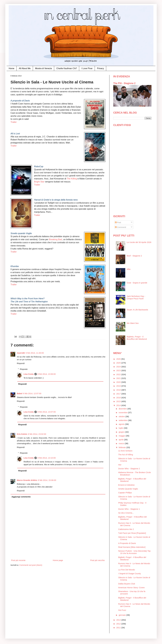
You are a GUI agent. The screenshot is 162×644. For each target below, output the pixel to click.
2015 (119, 401)
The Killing (72, 179)
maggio (122, 436)
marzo (122, 443)
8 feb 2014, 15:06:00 (47, 480)
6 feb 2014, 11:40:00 (35, 353)
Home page (58, 560)
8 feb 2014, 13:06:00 (47, 374)
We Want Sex (133, 323)
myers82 (21, 353)
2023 (119, 370)
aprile (121, 440)
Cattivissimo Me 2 (126, 529)
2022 (119, 374)
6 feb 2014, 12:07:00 (32, 393)
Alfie (129, 269)
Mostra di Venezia (44, 68)
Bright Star (39, 182)
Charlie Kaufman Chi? (67, 68)
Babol (20, 393)
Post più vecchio (98, 560)
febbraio (122, 447)
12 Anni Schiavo (125, 451)
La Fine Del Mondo (127, 570)
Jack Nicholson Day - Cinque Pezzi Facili (136, 297)
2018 (119, 390)
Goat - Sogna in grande (137, 283)
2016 (119, 398)
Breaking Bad (56, 239)
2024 (119, 367)
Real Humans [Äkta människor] (132, 547)
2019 (119, 386)
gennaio (122, 615)
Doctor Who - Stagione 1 (129, 509)
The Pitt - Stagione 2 (124, 83)
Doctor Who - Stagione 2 (129, 469)
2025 (119, 363)
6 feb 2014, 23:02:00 (37, 434)
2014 (119, 405)
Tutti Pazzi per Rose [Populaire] (132, 533)
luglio (121, 428)
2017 (119, 394)
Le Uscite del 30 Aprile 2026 (139, 242)
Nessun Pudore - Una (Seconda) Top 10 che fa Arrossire (134, 552)
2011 (119, 628)
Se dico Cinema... (126, 513)
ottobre (122, 416)
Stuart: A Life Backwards (137, 310)
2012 (119, 624)
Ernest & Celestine (126, 485)
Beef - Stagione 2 (134, 256)
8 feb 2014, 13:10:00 (47, 458)
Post (118, 222)
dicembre (123, 409)
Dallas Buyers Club (127, 584)
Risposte (24, 369)
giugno (122, 432)
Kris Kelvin (22, 434)
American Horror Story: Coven (132, 587)
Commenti (121, 227)
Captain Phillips (125, 493)
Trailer (14, 122)
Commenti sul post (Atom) (31, 565)
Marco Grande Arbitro (27, 480)
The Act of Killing (126, 455)
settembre (123, 420)
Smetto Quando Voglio (128, 489)
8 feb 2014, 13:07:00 (47, 412)
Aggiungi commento (21, 497)
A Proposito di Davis (127, 543)
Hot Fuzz (122, 610)
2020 (119, 382)
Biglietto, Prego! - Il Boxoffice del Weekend (137, 338)
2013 (119, 620)
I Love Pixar (87, 68)
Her (120, 465)
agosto (122, 424)
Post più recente (18, 560)
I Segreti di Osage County (130, 573)
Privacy (100, 68)
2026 (119, 359)
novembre (123, 412)
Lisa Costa (29, 374)
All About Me (25, 68)
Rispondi (21, 363)
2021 (119, 378)
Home (12, 68)
